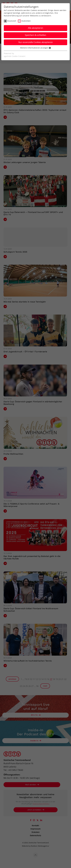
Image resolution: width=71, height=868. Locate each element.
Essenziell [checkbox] (12, 21)
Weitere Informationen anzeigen (35, 48)
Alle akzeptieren (35, 28)
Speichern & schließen (35, 35)
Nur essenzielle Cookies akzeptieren (36, 42)
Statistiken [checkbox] (26, 21)
